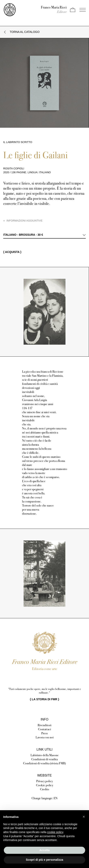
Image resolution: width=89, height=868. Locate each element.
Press (44, 733)
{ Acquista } (12, 252)
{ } (45, 699)
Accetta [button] (45, 850)
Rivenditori (44, 725)
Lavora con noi (45, 737)
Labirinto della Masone (45, 755)
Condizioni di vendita (44, 759)
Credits (45, 789)
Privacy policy (44, 781)
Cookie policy (45, 785)
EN (56, 798)
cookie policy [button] (55, 832)
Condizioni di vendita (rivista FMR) (44, 763)
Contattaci (44, 729)
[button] (84, 817)
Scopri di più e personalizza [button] (44, 860)
